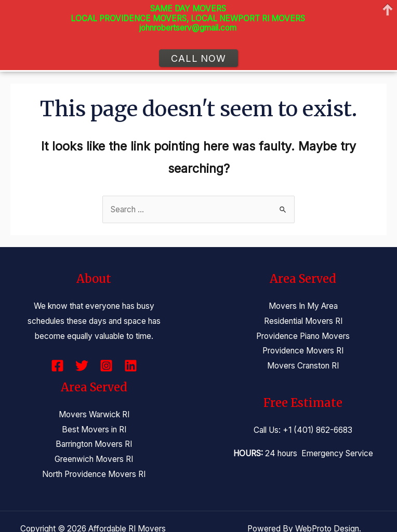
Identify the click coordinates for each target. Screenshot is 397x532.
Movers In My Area (303, 306)
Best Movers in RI (94, 429)
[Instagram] (106, 366)
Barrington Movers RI (94, 444)
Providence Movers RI (303, 351)
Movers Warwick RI (94, 414)
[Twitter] (82, 366)
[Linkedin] (131, 366)
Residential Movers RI (303, 321)
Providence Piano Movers (303, 336)
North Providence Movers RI (94, 474)
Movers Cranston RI (303, 366)
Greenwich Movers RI (94, 459)
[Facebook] (57, 366)
